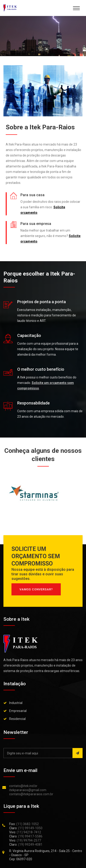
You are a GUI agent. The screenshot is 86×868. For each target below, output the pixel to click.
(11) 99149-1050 (30, 828)
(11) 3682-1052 (28, 824)
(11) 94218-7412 (29, 832)
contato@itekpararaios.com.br (31, 794)
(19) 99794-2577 (29, 840)
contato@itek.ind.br (23, 786)
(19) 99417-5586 (30, 836)
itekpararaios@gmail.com (28, 790)
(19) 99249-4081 (30, 845)
